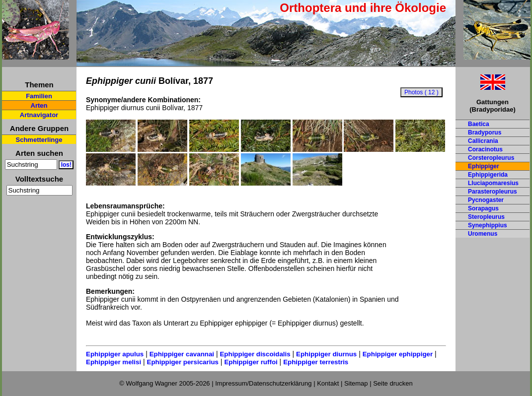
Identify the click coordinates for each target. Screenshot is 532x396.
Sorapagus (483, 208)
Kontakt (328, 383)
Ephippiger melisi (114, 362)
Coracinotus (485, 149)
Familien (39, 96)
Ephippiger (484, 166)
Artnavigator (39, 115)
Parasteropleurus (493, 192)
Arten (39, 105)
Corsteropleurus (491, 158)
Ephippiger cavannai (182, 354)
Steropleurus (486, 217)
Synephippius (488, 225)
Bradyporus (485, 132)
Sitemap (356, 383)
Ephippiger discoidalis (255, 354)
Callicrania (483, 141)
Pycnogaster (486, 200)
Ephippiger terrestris (316, 362)
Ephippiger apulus (115, 354)
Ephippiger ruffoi (251, 362)
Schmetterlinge (39, 140)
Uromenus (483, 234)
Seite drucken (393, 383)
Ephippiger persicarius (183, 362)
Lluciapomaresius (493, 183)
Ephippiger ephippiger (398, 354)
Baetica (479, 124)
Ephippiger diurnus (326, 354)
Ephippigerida (488, 175)
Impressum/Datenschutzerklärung (263, 383)
